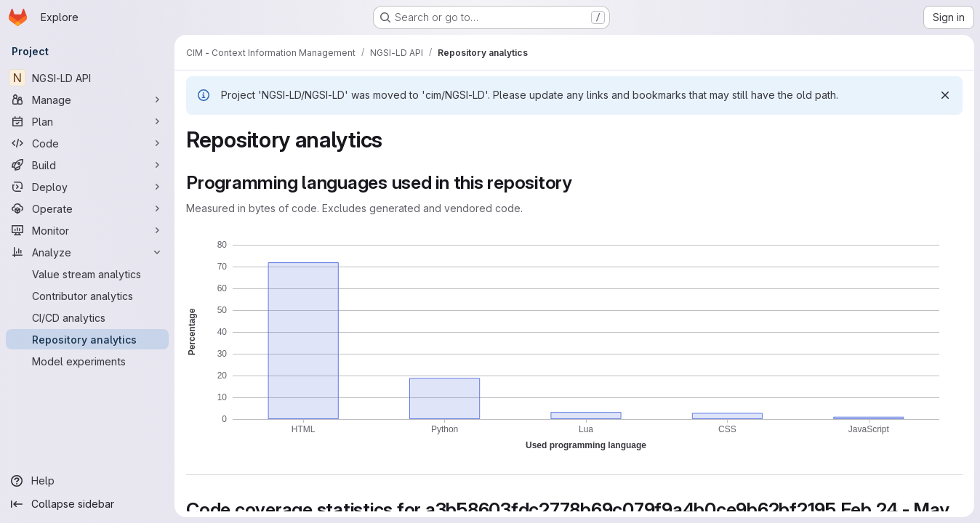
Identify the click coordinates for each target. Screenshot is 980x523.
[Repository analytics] (87, 339)
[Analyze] (87, 252)
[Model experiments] (87, 361)
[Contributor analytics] (87, 296)
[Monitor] (87, 230)
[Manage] (87, 100)
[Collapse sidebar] (87, 504)
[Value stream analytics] (87, 274)
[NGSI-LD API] (87, 78)
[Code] (87, 143)
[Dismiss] (945, 95)
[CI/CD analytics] (87, 317)
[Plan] (87, 121)
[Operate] (87, 208)
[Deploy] (87, 187)
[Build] (87, 165)
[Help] (87, 481)
